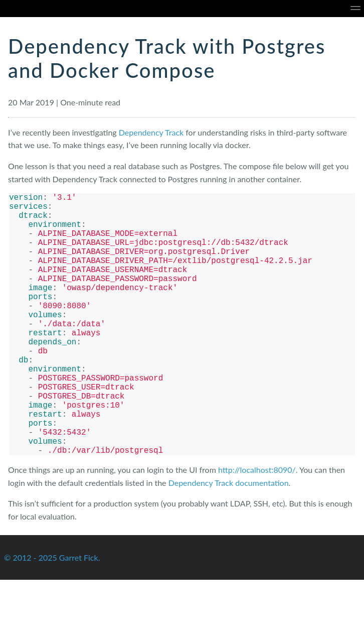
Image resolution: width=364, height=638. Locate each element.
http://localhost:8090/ (257, 528)
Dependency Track (151, 132)
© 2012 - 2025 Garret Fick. (52, 616)
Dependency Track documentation (229, 541)
